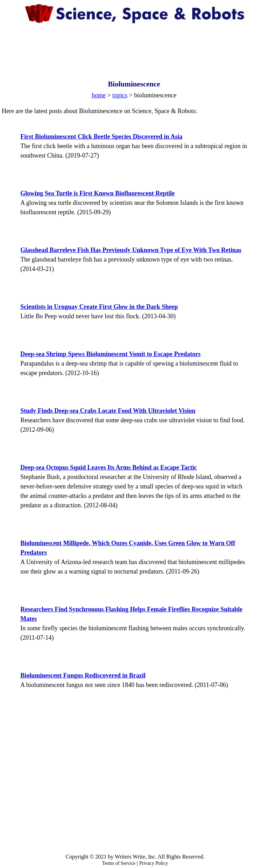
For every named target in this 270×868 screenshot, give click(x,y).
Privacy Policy (154, 863)
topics (120, 95)
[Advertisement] (135, 46)
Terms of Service (119, 863)
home (99, 95)
